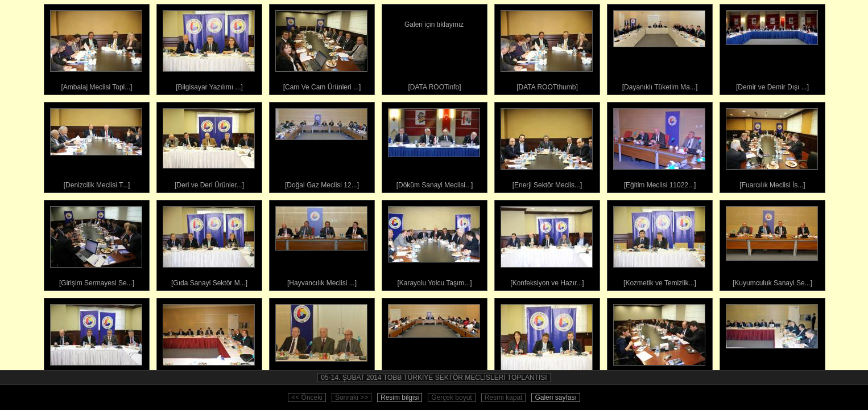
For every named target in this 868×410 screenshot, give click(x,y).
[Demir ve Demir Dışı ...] (772, 48)
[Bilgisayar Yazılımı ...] (209, 48)
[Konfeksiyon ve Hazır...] (547, 244)
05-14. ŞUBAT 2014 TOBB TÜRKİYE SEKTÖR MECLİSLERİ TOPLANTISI (434, 378)
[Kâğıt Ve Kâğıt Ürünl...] (96, 342)
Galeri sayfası (555, 397)
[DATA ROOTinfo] (434, 48)
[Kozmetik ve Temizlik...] (659, 244)
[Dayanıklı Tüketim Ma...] (659, 48)
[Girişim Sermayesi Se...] (96, 244)
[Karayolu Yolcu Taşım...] (434, 244)
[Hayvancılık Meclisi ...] (321, 244)
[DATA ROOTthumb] (547, 48)
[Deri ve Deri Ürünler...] (209, 146)
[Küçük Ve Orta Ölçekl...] (209, 342)
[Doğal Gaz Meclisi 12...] (321, 146)
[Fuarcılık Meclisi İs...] (772, 146)
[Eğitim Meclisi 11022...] (659, 146)
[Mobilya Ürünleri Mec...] (659, 342)
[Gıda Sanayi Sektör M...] (209, 244)
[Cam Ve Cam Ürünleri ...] (321, 48)
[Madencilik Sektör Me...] (321, 342)
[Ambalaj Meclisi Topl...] (96, 48)
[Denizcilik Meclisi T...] (96, 146)
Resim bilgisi (400, 397)
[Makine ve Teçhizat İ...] (434, 342)
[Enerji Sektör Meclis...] (547, 146)
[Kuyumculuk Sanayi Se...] (772, 244)
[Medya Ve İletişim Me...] (547, 342)
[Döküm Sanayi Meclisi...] (434, 146)
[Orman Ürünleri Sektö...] (772, 342)
